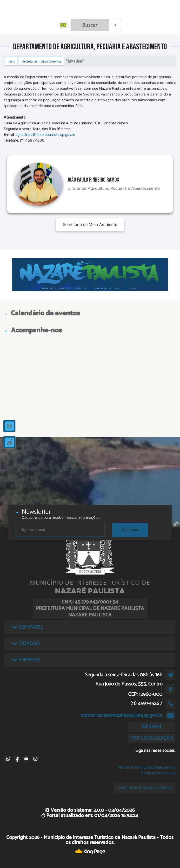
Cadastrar (130, 530)
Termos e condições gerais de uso (146, 767)
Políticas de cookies (158, 773)
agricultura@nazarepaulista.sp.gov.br (45, 135)
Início (11, 61)
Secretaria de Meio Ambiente (90, 225)
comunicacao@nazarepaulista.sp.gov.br (122, 715)
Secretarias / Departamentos (42, 61)
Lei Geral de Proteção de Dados (145, 788)
